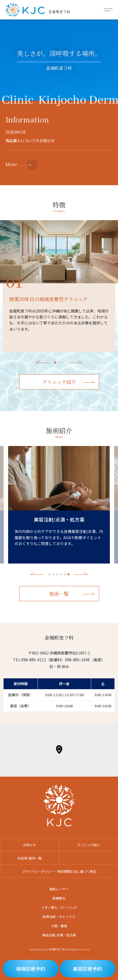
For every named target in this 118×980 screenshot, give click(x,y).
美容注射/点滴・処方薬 (59, 935)
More (11, 165)
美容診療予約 (87, 969)
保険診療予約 (31, 969)
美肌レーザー (59, 889)
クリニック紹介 (59, 382)
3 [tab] (63, 363)
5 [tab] (65, 574)
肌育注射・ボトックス (59, 916)
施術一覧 (59, 594)
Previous (42, 362)
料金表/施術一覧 (30, 858)
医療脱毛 (59, 898)
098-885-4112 (34, 660)
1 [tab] (55, 363)
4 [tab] (61, 574)
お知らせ (29, 845)
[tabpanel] (59, 252)
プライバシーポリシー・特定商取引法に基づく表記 (59, 871)
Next (76, 362)
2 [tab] (59, 363)
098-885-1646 (77, 660)
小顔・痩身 (59, 926)
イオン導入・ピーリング (59, 907)
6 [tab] (68, 574)
